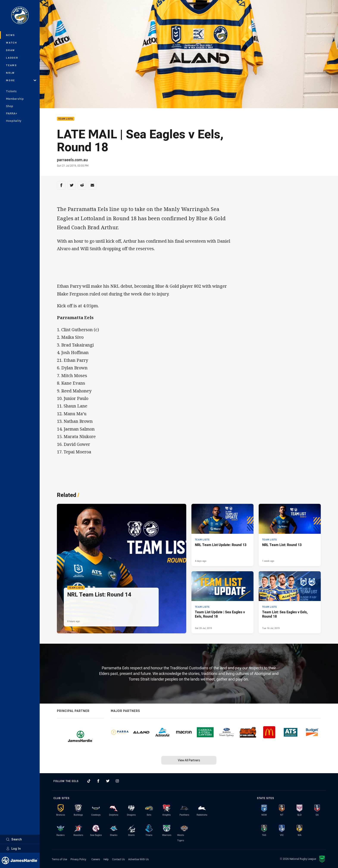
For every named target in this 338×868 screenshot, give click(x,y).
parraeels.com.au (72, 160)
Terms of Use (59, 859)
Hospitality (14, 121)
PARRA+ (12, 113)
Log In (13, 848)
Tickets (11, 91)
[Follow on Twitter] (108, 781)
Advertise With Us (138, 859)
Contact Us (118, 859)
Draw (11, 50)
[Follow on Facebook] (98, 781)
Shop (10, 106)
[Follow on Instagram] (117, 781)
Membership (15, 99)
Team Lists (66, 119)
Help (106, 859)
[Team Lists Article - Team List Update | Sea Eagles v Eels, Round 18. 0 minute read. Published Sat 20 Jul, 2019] (222, 602)
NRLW (10, 73)
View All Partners (189, 760)
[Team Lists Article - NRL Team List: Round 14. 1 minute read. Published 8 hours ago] (122, 569)
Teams (12, 65)
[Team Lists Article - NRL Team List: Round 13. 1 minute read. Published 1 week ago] (290, 535)
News (11, 35)
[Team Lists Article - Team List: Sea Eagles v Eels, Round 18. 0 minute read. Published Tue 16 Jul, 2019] (290, 602)
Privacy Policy (78, 859)
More (21, 80)
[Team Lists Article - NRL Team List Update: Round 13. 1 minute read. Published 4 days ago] (222, 535)
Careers (96, 859)
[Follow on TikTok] (89, 781)
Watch (12, 43)
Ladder (12, 58)
